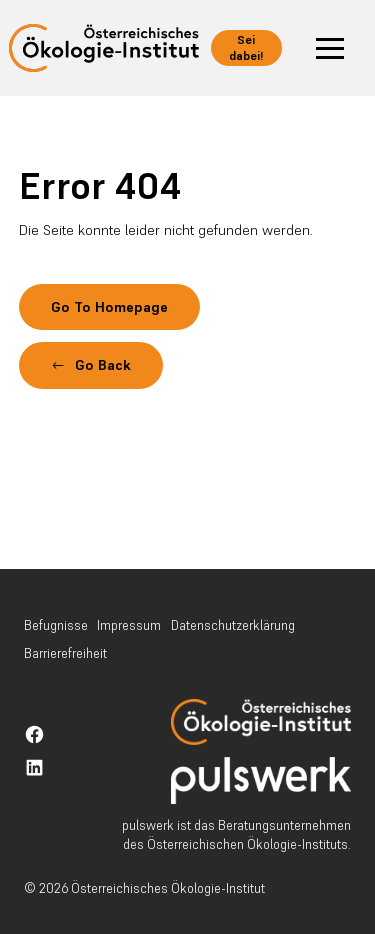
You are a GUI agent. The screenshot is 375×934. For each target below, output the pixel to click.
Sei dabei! (246, 47)
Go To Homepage (109, 307)
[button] (330, 48)
